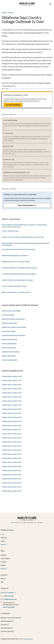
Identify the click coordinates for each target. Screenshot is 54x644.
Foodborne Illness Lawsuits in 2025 (12, 487)
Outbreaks (10, 13)
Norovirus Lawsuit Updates (9, 344)
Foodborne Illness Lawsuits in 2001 (12, 389)
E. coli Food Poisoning (10, 120)
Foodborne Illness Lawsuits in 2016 (12, 450)
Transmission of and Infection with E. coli (16, 172)
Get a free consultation (13, 105)
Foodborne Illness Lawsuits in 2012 (12, 434)
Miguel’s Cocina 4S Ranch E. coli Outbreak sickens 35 (16, 292)
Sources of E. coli (9, 159)
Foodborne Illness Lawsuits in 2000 (12, 385)
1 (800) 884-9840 (9, 596)
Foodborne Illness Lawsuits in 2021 (12, 471)
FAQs (2, 582)
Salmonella (4, 538)
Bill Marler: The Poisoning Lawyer (10, 618)
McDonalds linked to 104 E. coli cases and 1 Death (16, 262)
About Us (3, 579)
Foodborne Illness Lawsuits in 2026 (12, 491)
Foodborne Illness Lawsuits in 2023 (12, 479)
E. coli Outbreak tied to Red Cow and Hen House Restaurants (18, 249)
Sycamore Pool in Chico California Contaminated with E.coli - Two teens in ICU (23, 237)
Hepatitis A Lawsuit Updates (10, 340)
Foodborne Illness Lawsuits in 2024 (12, 483)
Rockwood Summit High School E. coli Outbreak (15, 256)
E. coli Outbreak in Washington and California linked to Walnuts (19, 274)
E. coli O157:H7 (8, 133)
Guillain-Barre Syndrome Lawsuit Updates (13, 319)
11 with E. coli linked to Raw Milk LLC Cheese (14, 286)
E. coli (2, 534)
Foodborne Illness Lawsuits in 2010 (12, 426)
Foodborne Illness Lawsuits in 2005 (12, 405)
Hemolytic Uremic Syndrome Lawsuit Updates (14, 327)
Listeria (3, 541)
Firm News (4, 562)
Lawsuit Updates (5, 559)
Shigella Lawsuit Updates (9, 356)
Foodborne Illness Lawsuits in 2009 (12, 421)
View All (3, 545)
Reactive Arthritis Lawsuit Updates (11, 311)
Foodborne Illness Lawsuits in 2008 (12, 417)
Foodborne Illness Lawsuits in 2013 (12, 438)
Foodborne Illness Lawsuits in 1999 (12, 381)
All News (4, 13)
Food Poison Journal (6, 631)
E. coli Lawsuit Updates (8, 315)
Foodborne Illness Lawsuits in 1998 (12, 376)
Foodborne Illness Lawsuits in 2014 (12, 442)
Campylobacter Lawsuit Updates (11, 352)
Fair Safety (4, 625)
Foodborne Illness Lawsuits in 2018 (12, 458)
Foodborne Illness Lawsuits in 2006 (12, 409)
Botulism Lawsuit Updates (9, 348)
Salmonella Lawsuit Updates (10, 323)
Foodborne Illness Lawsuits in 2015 (12, 446)
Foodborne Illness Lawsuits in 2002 (12, 393)
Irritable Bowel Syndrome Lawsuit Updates (13, 335)
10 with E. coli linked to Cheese (10, 231)
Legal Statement (28, 639)
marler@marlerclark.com (10, 599)
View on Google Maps (9, 607)
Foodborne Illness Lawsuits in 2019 (12, 462)
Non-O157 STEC (8, 146)
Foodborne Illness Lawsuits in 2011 (12, 430)
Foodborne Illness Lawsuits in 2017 (12, 454)
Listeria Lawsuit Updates (9, 331)
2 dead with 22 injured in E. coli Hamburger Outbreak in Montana (19, 268)
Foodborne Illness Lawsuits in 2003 (12, 397)
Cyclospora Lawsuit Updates (10, 360)
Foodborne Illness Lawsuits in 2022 (12, 475)
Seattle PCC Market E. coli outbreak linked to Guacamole (17, 280)
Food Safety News (6, 628)
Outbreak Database (6, 621)
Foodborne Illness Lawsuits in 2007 (12, 413)
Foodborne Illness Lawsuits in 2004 (12, 401)
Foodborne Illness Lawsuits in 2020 (12, 466)
